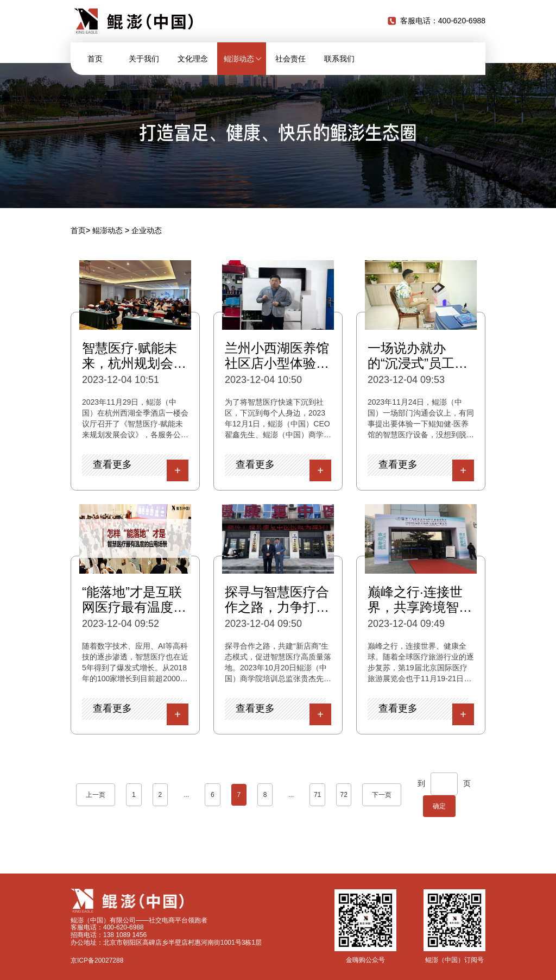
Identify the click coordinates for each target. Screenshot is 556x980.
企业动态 (147, 230)
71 (317, 795)
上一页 (96, 795)
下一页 (382, 795)
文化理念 (193, 59)
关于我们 (144, 59)
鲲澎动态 (108, 230)
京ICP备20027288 (97, 960)
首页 (95, 59)
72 (343, 795)
